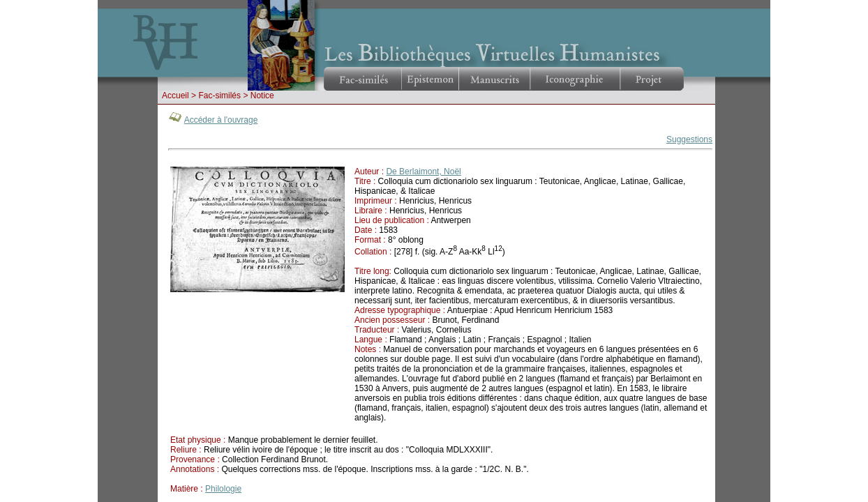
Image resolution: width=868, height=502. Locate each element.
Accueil (175, 96)
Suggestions (689, 139)
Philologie (223, 489)
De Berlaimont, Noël (423, 172)
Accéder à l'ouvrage (221, 120)
